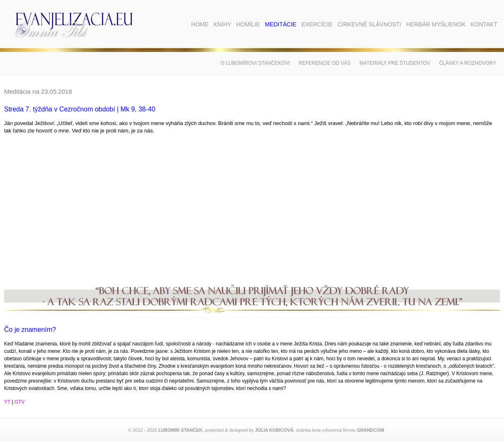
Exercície (317, 24)
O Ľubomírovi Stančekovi (255, 63)
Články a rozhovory (468, 63)
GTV (20, 402)
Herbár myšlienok (436, 24)
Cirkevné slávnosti (369, 24)
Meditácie (281, 24)
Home (200, 24)
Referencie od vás (325, 63)
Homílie (248, 24)
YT (7, 402)
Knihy (222, 24)
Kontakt (484, 24)
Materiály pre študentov (395, 63)
